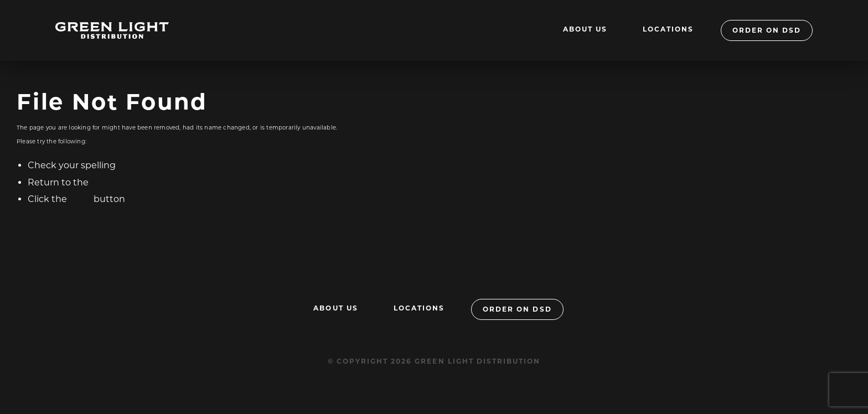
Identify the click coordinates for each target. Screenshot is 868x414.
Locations (668, 29)
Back (80, 199)
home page (117, 182)
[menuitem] (585, 30)
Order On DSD (767, 30)
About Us (585, 29)
